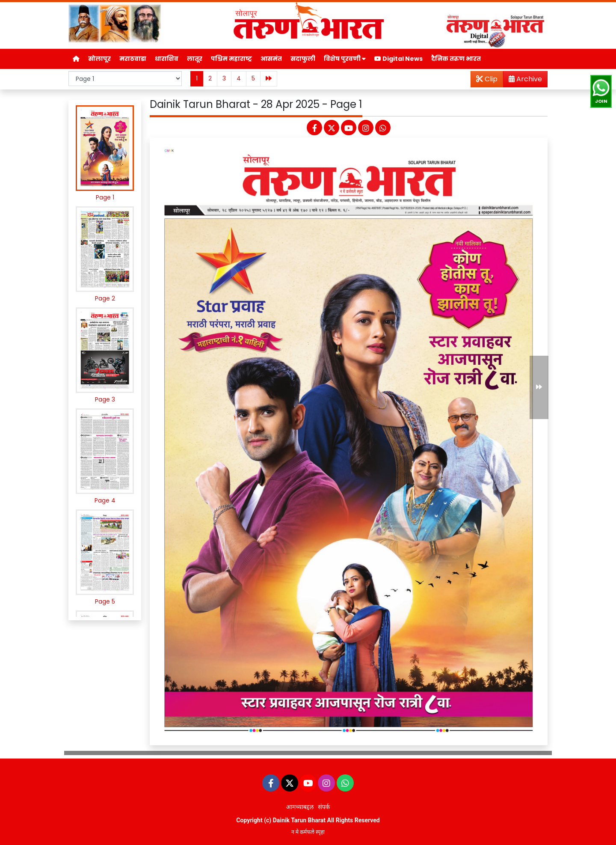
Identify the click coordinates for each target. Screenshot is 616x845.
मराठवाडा (133, 59)
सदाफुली (303, 59)
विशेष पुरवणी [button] (345, 59)
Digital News (398, 59)
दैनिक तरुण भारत (456, 59)
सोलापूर (99, 59)
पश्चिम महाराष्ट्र (231, 59)
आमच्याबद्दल (300, 807)
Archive (523, 80)
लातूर (195, 59)
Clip (487, 79)
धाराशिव (167, 59)
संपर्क (324, 807)
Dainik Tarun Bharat (299, 820)
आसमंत (271, 59)
